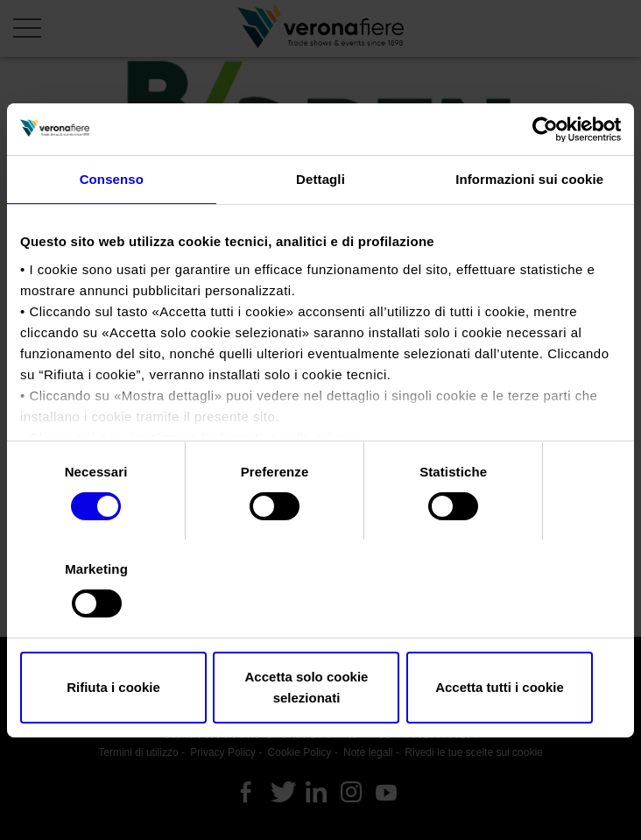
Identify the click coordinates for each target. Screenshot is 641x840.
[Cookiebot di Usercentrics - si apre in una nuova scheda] (544, 178)
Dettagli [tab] (320, 228)
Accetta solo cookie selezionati (321, 638)
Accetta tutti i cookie (523, 638)
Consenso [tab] (112, 228)
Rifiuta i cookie (118, 638)
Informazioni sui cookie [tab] (529, 228)
